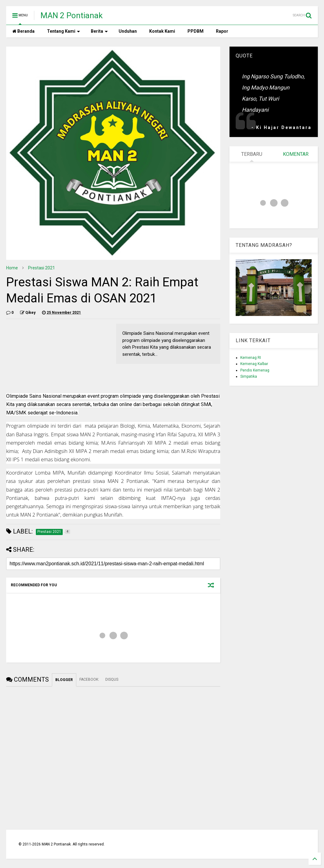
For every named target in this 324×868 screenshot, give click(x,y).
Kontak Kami (162, 31)
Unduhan (128, 31)
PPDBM (196, 31)
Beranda (23, 31)
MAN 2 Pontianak (72, 15)
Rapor (222, 31)
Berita (99, 31)
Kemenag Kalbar (254, 364)
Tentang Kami (63, 31)
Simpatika (249, 376)
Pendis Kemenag (255, 370)
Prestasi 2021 (42, 268)
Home (12, 268)
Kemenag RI (251, 358)
